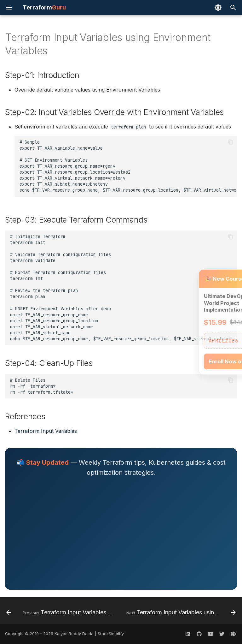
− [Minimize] (218, 279)
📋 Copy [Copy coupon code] (217, 341)
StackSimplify (111, 634)
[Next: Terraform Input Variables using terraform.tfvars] (180, 612)
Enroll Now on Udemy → (198, 361)
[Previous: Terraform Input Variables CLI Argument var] (61, 612)
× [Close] (229, 279)
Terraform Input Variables (46, 431)
